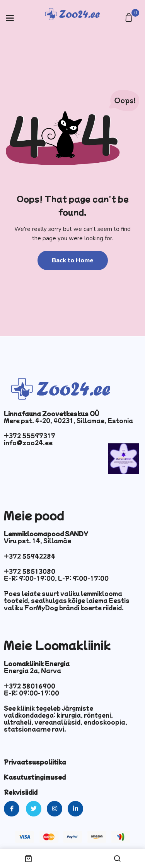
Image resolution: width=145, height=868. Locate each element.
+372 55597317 (30, 436)
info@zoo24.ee (28, 443)
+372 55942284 (30, 556)
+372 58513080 (30, 571)
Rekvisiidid (21, 792)
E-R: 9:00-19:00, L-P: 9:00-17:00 (56, 578)
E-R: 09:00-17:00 (32, 693)
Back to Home (73, 260)
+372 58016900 (30, 686)
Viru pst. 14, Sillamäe (38, 541)
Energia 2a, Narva (32, 670)
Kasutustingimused (35, 777)
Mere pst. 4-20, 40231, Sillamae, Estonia (68, 420)
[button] (130, 18)
